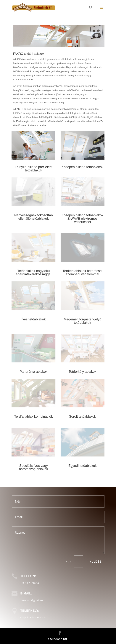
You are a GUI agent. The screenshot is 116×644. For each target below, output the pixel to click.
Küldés (95, 562)
